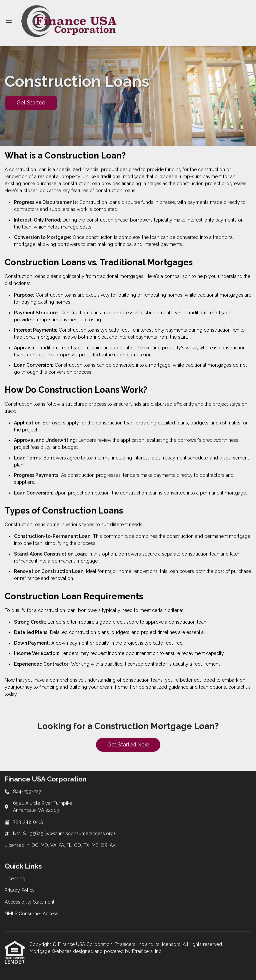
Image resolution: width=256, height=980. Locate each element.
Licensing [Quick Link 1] (15, 879)
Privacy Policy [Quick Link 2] (20, 890)
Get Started (31, 103)
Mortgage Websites (51, 951)
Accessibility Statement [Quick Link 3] (29, 902)
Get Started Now (128, 745)
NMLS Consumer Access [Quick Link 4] (31, 914)
